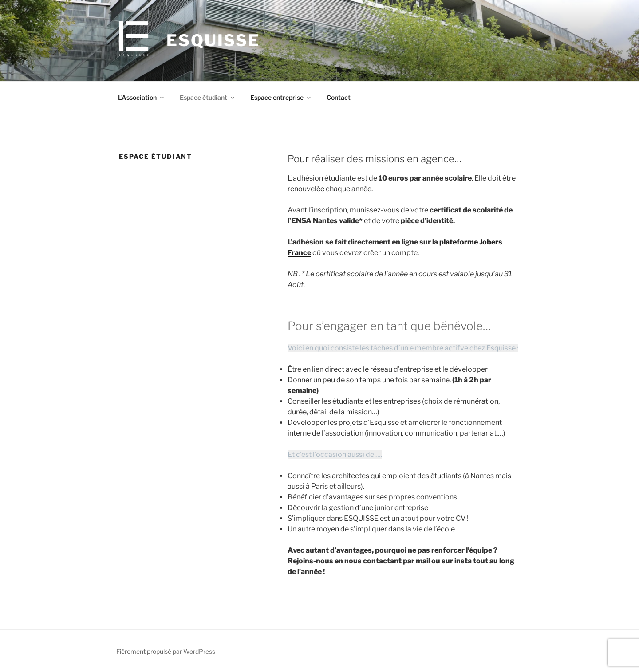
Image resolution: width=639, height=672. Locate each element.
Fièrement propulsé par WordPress (166, 651)
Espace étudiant (208, 97)
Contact (339, 97)
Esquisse (213, 40)
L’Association (142, 97)
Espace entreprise (281, 97)
